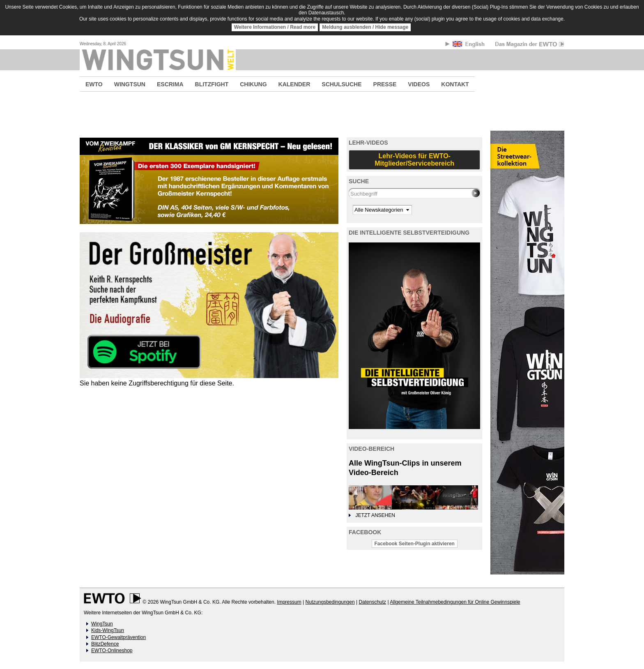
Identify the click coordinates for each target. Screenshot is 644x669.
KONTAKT (455, 84)
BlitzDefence (105, 644)
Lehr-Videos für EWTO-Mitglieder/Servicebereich (414, 160)
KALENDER (294, 84)
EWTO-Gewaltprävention (118, 637)
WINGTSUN (130, 84)
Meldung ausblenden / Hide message (365, 27)
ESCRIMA (170, 84)
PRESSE (385, 84)
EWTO (94, 84)
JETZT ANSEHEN (375, 515)
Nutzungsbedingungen (330, 602)
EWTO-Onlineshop (112, 651)
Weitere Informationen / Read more (275, 27)
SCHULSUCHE (342, 84)
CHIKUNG (253, 84)
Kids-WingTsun (108, 630)
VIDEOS (419, 84)
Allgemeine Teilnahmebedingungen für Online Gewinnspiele (455, 602)
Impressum (289, 602)
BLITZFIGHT (212, 84)
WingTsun (102, 624)
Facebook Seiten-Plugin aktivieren (415, 544)
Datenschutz (372, 602)
